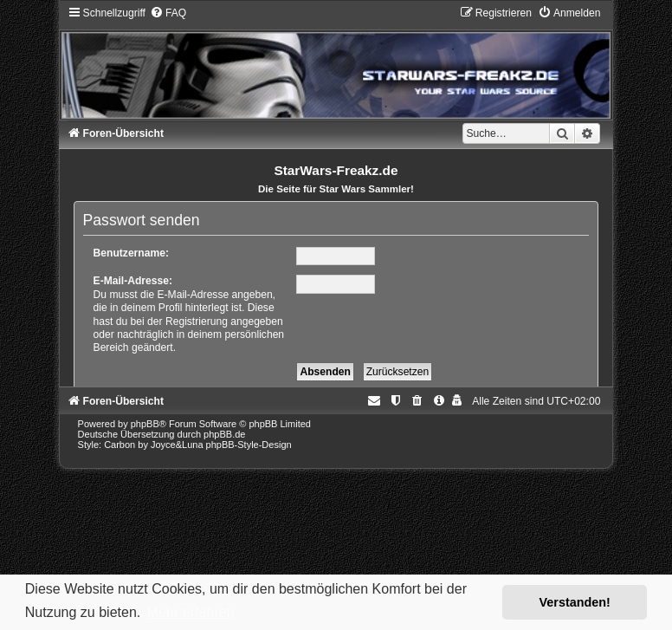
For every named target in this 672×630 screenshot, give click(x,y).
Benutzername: (131, 253)
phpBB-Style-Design (249, 445)
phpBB (145, 424)
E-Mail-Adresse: (133, 281)
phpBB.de (224, 434)
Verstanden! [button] (575, 602)
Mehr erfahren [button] (191, 612)
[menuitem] (168, 13)
